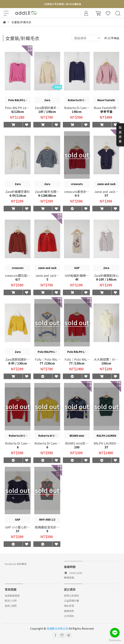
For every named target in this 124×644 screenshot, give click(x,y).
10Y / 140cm (47, 112)
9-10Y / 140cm (106, 279)
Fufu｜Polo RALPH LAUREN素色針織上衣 (77, 359)
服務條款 (69, 611)
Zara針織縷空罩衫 (18, 192)
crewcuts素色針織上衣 (77, 192)
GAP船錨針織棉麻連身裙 (77, 275)
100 (77, 447)
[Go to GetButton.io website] (115, 640)
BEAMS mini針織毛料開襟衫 (77, 443)
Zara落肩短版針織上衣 (18, 359)
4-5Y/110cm (18, 195)
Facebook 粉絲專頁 (16, 564)
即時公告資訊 (71, 596)
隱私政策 (69, 606)
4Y (77, 279)
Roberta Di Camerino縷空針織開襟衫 (18, 443)
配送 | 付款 (11, 601)
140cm (77, 112)
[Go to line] (115, 633)
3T (106, 447)
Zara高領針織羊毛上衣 (47, 108)
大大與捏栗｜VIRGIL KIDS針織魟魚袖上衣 (106, 359)
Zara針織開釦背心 (106, 275)
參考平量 (106, 112)
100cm (106, 363)
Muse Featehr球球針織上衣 (106, 108)
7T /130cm (47, 363)
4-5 (77, 195)
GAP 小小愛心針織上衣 (18, 527)
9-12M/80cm (47, 195)
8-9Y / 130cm (18, 363)
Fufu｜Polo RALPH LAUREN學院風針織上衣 (47, 359)
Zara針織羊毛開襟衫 (47, 192)
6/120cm (18, 112)
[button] (13, 125)
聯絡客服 (69, 577)
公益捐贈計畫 (71, 601)
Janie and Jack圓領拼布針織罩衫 (47, 275)
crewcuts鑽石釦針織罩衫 (18, 275)
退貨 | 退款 (11, 606)
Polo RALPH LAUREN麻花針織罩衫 (18, 108)
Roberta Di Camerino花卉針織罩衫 (77, 108)
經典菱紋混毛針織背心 (47, 527)
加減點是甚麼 (12, 596)
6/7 (18, 279)
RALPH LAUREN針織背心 (106, 443)
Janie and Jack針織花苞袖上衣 (106, 192)
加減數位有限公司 (57, 628)
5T (106, 195)
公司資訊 (69, 616)
